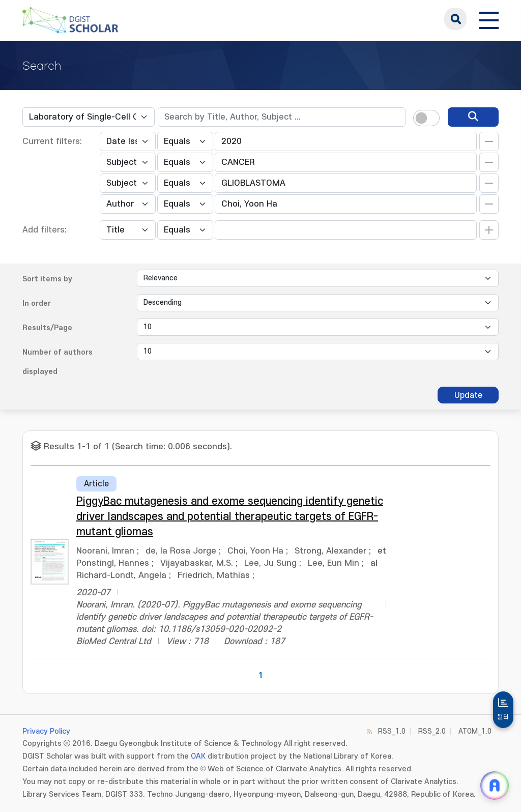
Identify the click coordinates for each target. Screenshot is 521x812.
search (455, 19)
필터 (503, 717)
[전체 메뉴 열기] (489, 19)
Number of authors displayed (57, 362)
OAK (198, 756)
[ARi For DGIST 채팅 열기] (495, 786)
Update (468, 395)
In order (37, 303)
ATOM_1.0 (475, 731)
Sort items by (47, 279)
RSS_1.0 (392, 731)
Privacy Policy (46, 731)
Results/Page (47, 328)
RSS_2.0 (432, 731)
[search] (473, 117)
